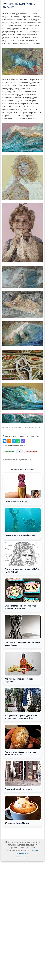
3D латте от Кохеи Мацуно (23, 810)
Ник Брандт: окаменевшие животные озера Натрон (23, 631)
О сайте (27, 857)
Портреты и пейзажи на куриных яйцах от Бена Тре (23, 740)
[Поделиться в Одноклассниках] (9, 441)
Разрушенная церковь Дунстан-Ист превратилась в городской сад (23, 704)
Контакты (19, 857)
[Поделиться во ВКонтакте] (5, 441)
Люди (31, 427)
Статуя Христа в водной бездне (23, 522)
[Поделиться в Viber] (23, 441)
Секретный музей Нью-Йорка (23, 776)
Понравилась (9, 451)
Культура (37, 427)
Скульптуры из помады (23, 488)
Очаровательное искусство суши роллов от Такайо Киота (23, 594)
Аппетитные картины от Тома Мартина (23, 667)
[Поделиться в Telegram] (14, 441)
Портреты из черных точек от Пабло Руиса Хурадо (23, 557)
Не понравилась (31, 451)
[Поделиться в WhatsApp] (18, 441)
